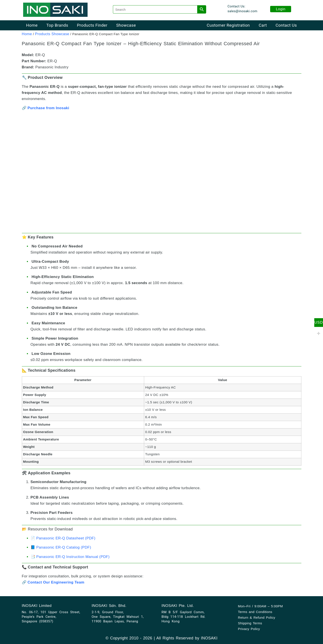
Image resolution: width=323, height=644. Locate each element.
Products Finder (92, 25)
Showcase (126, 25)
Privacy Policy (249, 629)
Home (32, 25)
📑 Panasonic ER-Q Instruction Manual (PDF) (70, 557)
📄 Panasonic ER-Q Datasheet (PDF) (63, 538)
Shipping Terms (250, 623)
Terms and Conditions (255, 612)
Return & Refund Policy (257, 617)
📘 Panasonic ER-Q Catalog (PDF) (61, 547)
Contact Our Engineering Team (56, 582)
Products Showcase (52, 34)
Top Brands (57, 25)
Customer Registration (228, 25)
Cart (263, 25)
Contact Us (286, 25)
